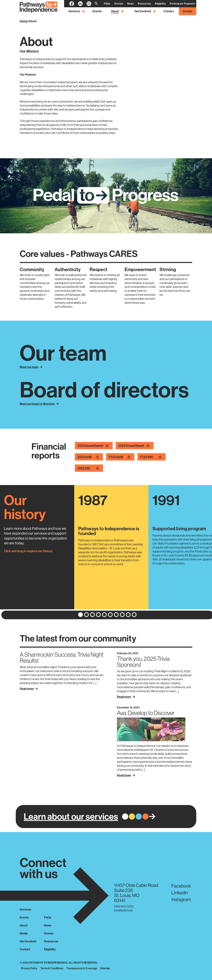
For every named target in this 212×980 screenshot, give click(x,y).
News (48, 925)
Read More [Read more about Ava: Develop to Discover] (126, 775)
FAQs (48, 917)
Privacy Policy (29, 968)
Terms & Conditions (52, 968)
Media (24, 933)
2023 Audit (88, 457)
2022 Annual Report (134, 446)
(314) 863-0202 (124, 906)
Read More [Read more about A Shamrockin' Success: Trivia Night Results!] (29, 689)
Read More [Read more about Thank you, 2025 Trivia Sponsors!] (126, 697)
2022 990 (88, 468)
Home (24, 21)
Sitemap (105, 968)
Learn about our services (71, 816)
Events (24, 917)
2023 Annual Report (93, 446)
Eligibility (50, 949)
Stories (49, 933)
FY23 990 (151, 457)
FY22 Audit (120, 457)
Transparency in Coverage (82, 968)
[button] (80, 615)
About (33, 21)
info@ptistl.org (123, 910)
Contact (25, 949)
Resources (51, 941)
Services (26, 909)
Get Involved (28, 941)
